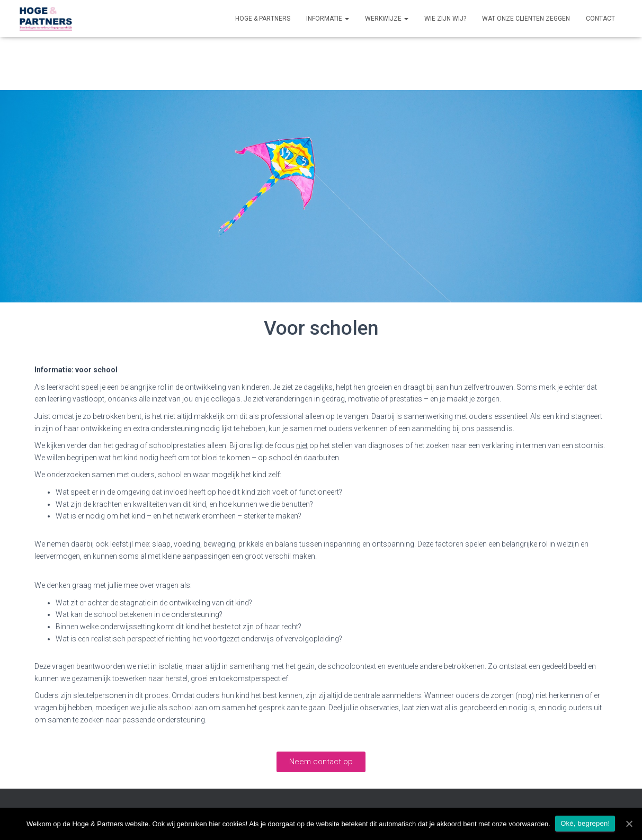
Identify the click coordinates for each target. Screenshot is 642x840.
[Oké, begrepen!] (629, 824)
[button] (321, 762)
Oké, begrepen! (586, 823)
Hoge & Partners (263, 19)
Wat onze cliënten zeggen (526, 19)
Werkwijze (387, 19)
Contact (600, 19)
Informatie (328, 19)
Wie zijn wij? (445, 19)
